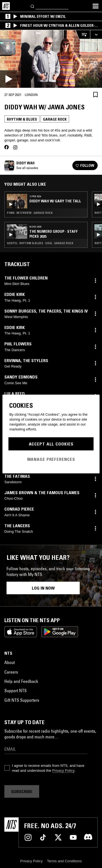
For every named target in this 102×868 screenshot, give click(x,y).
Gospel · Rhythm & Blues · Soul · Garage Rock (40, 243)
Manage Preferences (51, 459)
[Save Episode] (95, 94)
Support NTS (16, 691)
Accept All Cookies (51, 444)
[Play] (51, 59)
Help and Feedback (21, 681)
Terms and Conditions (64, 861)
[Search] (33, 6)
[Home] (6, 6)
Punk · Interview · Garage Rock (30, 213)
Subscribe (22, 791)
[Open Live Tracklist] (83, 35)
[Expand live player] (96, 35)
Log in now (43, 588)
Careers (11, 672)
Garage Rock (55, 119)
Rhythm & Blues (22, 119)
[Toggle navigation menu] (95, 6)
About (10, 662)
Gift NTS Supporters (22, 700)
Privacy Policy (63, 771)
